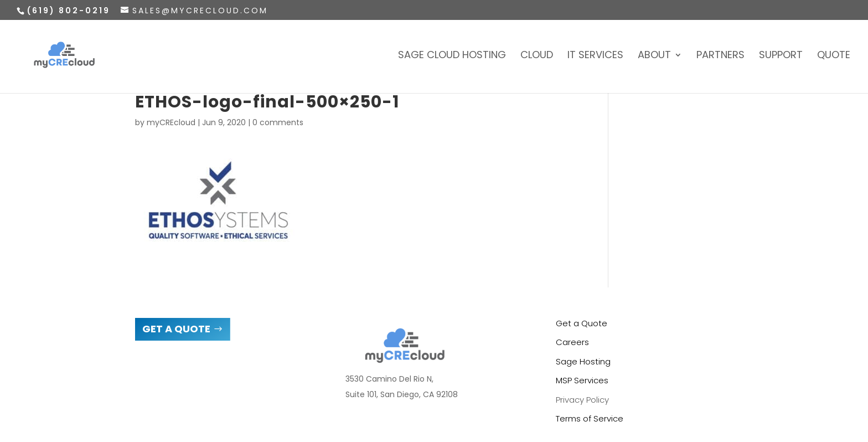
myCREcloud (171, 122)
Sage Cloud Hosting (452, 56)
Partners (720, 56)
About (654, 56)
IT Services (595, 56)
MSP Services (582, 380)
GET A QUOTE (176, 329)
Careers (572, 342)
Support (781, 56)
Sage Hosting (583, 361)
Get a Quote (582, 323)
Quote (834, 56)
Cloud (537, 56)
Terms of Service (590, 418)
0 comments (278, 122)
